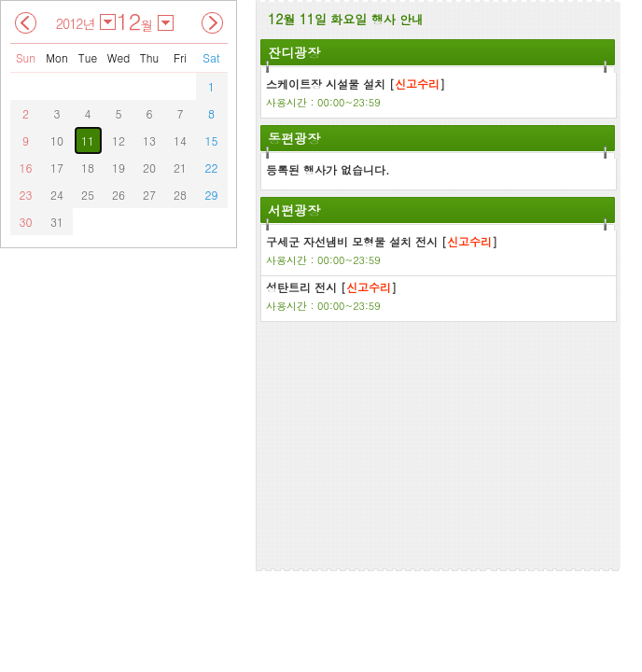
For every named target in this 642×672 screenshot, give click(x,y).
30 (26, 222)
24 (57, 195)
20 (149, 168)
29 (212, 195)
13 (149, 140)
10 (57, 140)
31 (57, 222)
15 (212, 140)
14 (180, 140)
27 (149, 195)
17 (57, 168)
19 (119, 168)
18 (88, 168)
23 (26, 195)
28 (180, 195)
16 (26, 168)
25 (88, 195)
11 (88, 140)
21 (180, 168)
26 (119, 195)
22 (212, 168)
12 (119, 140)
